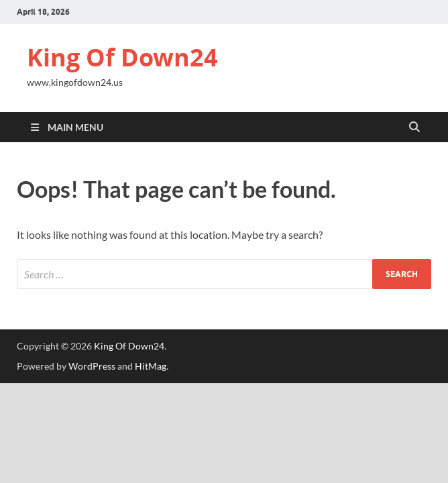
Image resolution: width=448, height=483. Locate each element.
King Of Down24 (122, 57)
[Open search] (414, 127)
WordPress (92, 366)
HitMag (151, 366)
